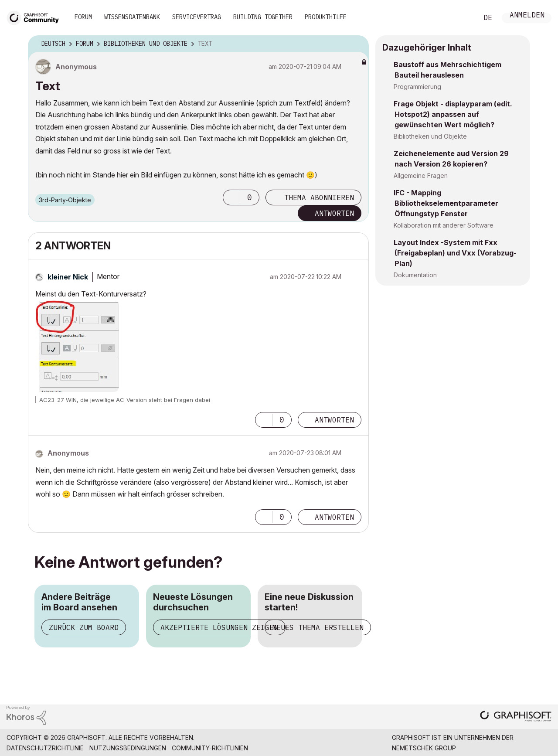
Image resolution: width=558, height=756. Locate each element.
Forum (83, 17)
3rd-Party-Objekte (65, 200)
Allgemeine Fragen (421, 175)
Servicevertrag (197, 17)
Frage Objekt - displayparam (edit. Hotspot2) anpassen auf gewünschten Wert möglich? (453, 114)
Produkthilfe (326, 17)
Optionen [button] (357, 44)
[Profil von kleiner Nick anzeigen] (68, 277)
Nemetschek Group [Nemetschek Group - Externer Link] (424, 748)
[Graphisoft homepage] (516, 717)
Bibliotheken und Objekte (430, 136)
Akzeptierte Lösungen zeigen (219, 627)
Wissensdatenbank (132, 17)
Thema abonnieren (319, 198)
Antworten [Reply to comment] (334, 420)
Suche (462, 18)
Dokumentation (415, 275)
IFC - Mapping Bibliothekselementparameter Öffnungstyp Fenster (446, 203)
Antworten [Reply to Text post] (334, 213)
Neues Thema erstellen (318, 627)
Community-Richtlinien (210, 748)
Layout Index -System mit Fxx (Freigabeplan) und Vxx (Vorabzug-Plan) (455, 253)
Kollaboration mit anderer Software (444, 225)
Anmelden (527, 16)
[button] (231, 198)
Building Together (263, 17)
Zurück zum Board (84, 627)
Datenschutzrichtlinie (45, 748)
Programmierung (417, 87)
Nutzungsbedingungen (128, 748)
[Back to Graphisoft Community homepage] (36, 17)
